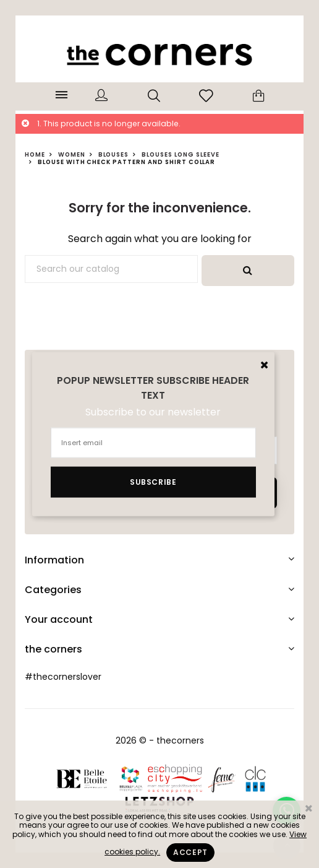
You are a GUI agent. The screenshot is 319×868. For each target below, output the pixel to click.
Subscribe (153, 481)
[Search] (111, 269)
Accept (190, 852)
